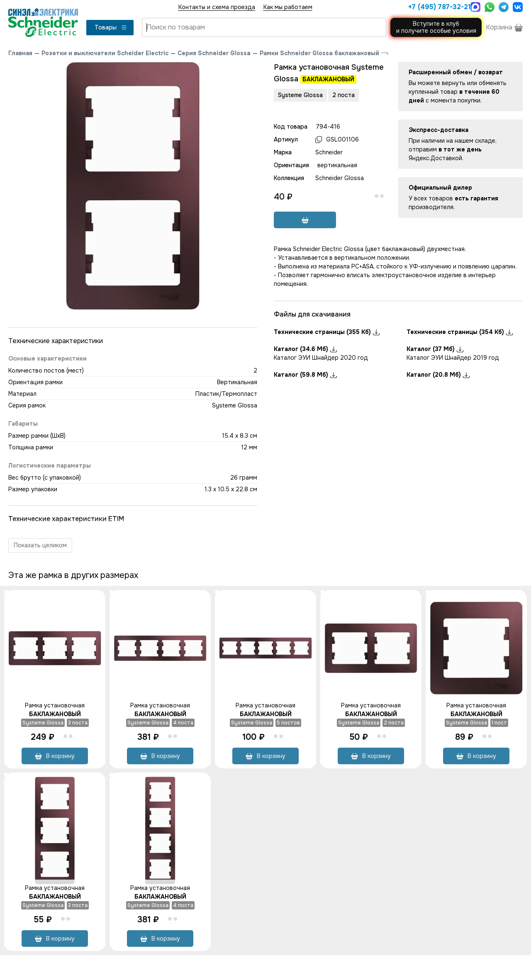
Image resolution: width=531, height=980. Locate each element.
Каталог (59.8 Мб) (305, 375)
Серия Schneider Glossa (214, 53)
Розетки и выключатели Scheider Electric (105, 53)
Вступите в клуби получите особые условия (436, 27)
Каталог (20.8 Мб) (438, 375)
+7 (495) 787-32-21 (437, 7)
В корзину (55, 756)
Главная (20, 53)
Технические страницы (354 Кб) (460, 332)
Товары (111, 27)
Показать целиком (40, 545)
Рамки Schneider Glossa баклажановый (319, 53)
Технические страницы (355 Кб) (327, 332)
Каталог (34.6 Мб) (305, 349)
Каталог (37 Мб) (435, 349)
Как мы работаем (288, 7)
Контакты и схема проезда (217, 7)
